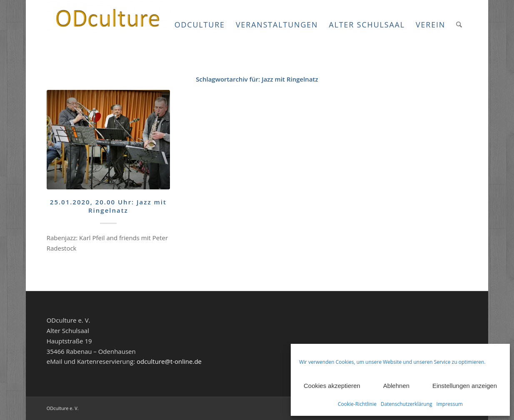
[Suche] (459, 25)
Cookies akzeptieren (332, 386)
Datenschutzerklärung (407, 404)
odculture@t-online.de (169, 361)
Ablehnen (396, 386)
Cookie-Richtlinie (357, 404)
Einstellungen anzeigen (465, 386)
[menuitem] (200, 25)
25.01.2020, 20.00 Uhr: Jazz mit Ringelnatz (108, 206)
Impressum (450, 404)
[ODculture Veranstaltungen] (109, 25)
